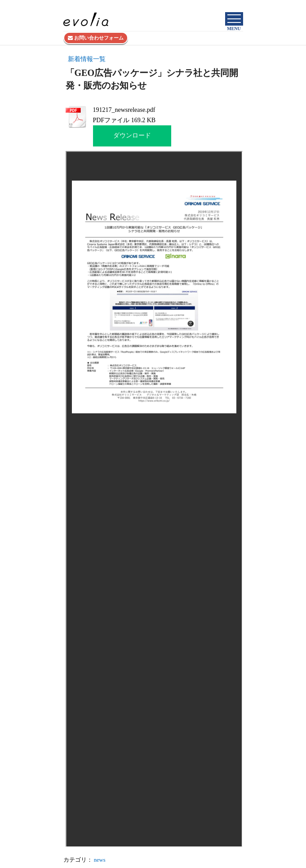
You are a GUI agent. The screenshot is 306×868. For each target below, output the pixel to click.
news (100, 860)
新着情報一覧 (87, 59)
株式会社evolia (227, 6)
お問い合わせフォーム (96, 38)
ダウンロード (132, 135)
